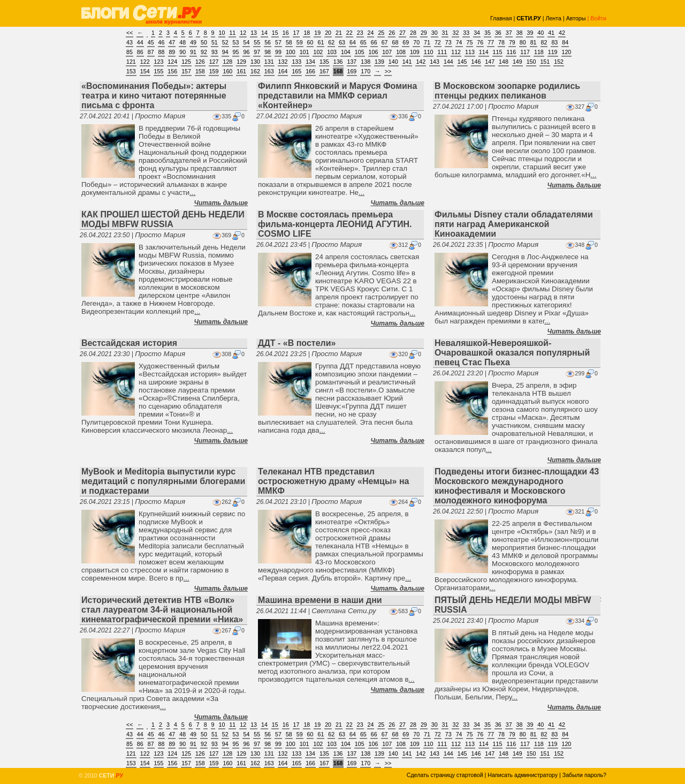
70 (416, 42)
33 (466, 33)
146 (476, 62)
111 (442, 52)
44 (140, 42)
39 (530, 33)
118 (539, 52)
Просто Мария (160, 116)
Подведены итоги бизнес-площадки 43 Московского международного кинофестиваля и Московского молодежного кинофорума (517, 486)
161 (241, 71)
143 (435, 62)
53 (236, 42)
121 (131, 62)
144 (448, 62)
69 (406, 42)
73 (448, 42)
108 (401, 52)
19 (317, 33)
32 (455, 33)
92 (204, 52)
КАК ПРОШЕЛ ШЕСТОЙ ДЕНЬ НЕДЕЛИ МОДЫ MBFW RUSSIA (163, 219)
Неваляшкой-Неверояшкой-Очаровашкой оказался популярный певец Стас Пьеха (512, 353)
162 (255, 71)
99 (278, 52)
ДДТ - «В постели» (297, 343)
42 (562, 33)
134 (310, 62)
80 (523, 42)
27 (402, 33)
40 (541, 33)
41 (551, 33)
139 (379, 62)
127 (214, 62)
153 (131, 71)
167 (324, 71)
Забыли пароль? (584, 775)
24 (371, 33)
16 (286, 33)
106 (374, 52)
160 (227, 71)
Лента (553, 18)
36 (498, 33)
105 (360, 52)
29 (424, 33)
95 (236, 52)
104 (346, 52)
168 (338, 71)
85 (130, 52)
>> (388, 71)
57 (278, 42)
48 (182, 42)
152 (559, 62)
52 (225, 42)
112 (456, 52)
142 (421, 62)
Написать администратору (523, 775)
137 (352, 62)
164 (283, 71)
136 (338, 62)
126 (200, 62)
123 (159, 62)
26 (392, 33)
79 (512, 42)
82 (544, 42)
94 (225, 52)
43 (130, 42)
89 (172, 52)
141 (407, 62)
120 (567, 52)
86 (140, 52)
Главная (501, 18)
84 (565, 42)
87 (151, 52)
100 (291, 52)
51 (215, 42)
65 (363, 42)
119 (553, 52)
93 (215, 52)
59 (300, 42)
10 (222, 33)
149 (517, 62)
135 (324, 62)
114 (484, 52)
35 (488, 33)
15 (275, 33)
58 (289, 42)
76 (480, 42)
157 (186, 71)
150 (531, 62)
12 (243, 33)
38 (520, 33)
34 (477, 33)
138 (366, 62)
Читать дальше (221, 203)
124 (172, 62)
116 (511, 52)
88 (162, 52)
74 (459, 42)
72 (438, 42)
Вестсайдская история (129, 343)
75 (470, 42)
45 (151, 42)
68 (395, 42)
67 (385, 42)
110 (429, 52)
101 (305, 52)
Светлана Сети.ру (344, 611)
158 (200, 71)
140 (393, 62)
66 (374, 42)
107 (387, 52)
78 (501, 42)
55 (257, 42)
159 (214, 71)
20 (328, 33)
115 (498, 52)
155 (159, 71)
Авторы (576, 18)
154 (145, 71)
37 (509, 33)
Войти (598, 18)
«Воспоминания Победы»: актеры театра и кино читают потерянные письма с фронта (154, 96)
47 (172, 42)
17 (296, 33)
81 (534, 42)
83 (554, 42)
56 (268, 42)
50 (204, 42)
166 (310, 71)
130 (255, 62)
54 (246, 42)
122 (145, 62)
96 (246, 52)
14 (264, 33)
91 (193, 52)
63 (342, 42)
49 (193, 42)
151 (545, 62)
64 (353, 42)
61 (321, 42)
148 (504, 62)
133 (296, 62)
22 (349, 33)
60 (310, 42)
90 (182, 52)
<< (130, 33)
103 (332, 52)
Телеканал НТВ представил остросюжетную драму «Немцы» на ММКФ (334, 481)
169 (352, 71)
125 (186, 62)
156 (172, 71)
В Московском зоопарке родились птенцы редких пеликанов (507, 91)
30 (435, 33)
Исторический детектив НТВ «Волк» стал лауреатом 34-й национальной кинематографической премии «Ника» (162, 610)
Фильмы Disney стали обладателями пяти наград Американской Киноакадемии (514, 224)
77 (491, 42)
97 (257, 52)
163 (269, 71)
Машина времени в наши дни (320, 600)
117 (525, 52)
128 (227, 62)
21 (339, 33)
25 (381, 33)
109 (415, 52)
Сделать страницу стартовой (445, 775)
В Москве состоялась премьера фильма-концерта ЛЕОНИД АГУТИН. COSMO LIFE (335, 224)
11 (232, 33)
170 (366, 71)
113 (470, 52)
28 (413, 33)
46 (162, 42)
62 (331, 42)
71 (427, 42)
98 (268, 52)
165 (296, 71)
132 (283, 62)
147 (490, 62)
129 (241, 62)
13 (254, 33)
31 (445, 33)
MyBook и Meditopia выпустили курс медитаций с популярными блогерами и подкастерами (163, 481)
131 (269, 62)
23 (360, 33)
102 (318, 52)
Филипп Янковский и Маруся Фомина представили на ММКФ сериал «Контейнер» (337, 96)
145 (462, 62)
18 (307, 33)
